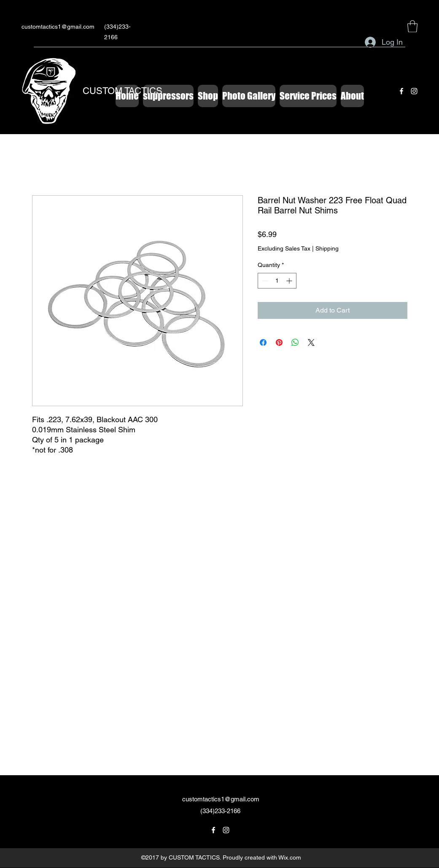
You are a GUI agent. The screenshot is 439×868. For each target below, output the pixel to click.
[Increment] (290, 281)
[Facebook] (401, 91)
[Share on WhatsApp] (295, 342)
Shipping (327, 248)
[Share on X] (311, 342)
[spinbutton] (277, 281)
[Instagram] (414, 91)
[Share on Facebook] (263, 342)
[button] (412, 26)
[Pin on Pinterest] (279, 342)
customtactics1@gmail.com (58, 27)
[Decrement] (264, 281)
